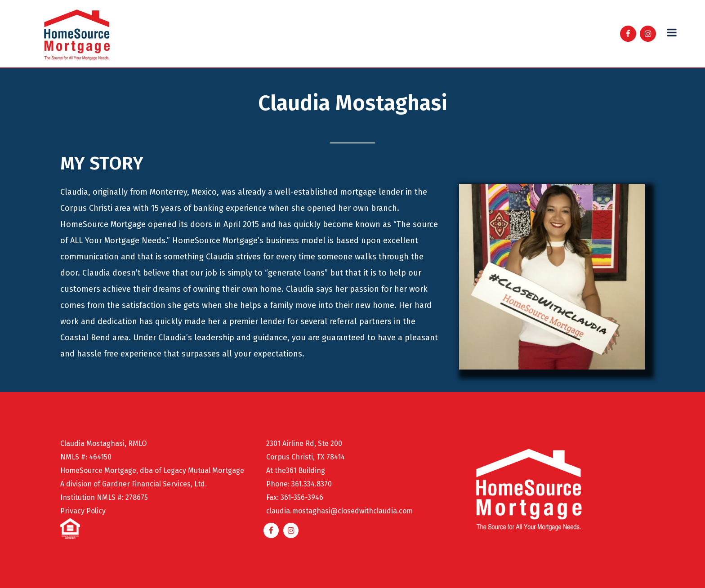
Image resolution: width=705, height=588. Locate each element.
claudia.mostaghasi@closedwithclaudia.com (339, 511)
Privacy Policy (83, 511)
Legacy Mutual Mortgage (204, 470)
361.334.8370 (312, 484)
